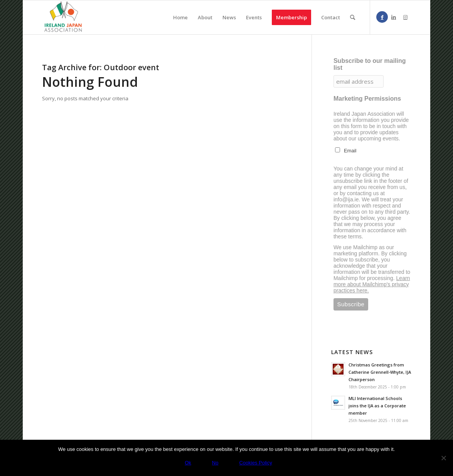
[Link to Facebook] (382, 17)
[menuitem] (180, 17)
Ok (188, 463)
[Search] (353, 17)
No (215, 463)
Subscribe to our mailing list (370, 64)
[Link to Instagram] (405, 17)
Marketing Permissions (367, 99)
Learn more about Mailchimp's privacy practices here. (372, 284)
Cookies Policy (255, 463)
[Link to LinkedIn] (394, 17)
